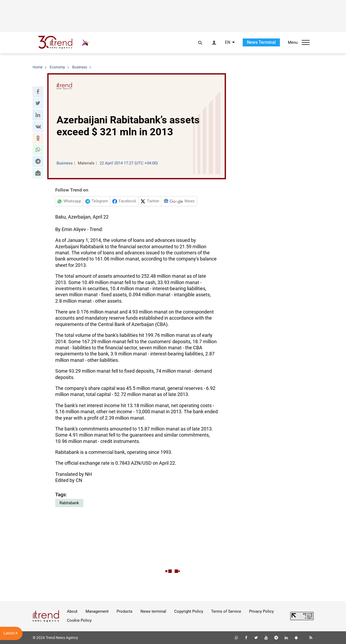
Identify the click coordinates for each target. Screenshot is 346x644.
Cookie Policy (79, 620)
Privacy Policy (261, 611)
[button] (38, 92)
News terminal (153, 611)
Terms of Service (226, 611)
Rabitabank (69, 503)
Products (125, 611)
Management (97, 611)
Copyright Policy (189, 611)
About (72, 611)
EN (228, 42)
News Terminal (261, 42)
